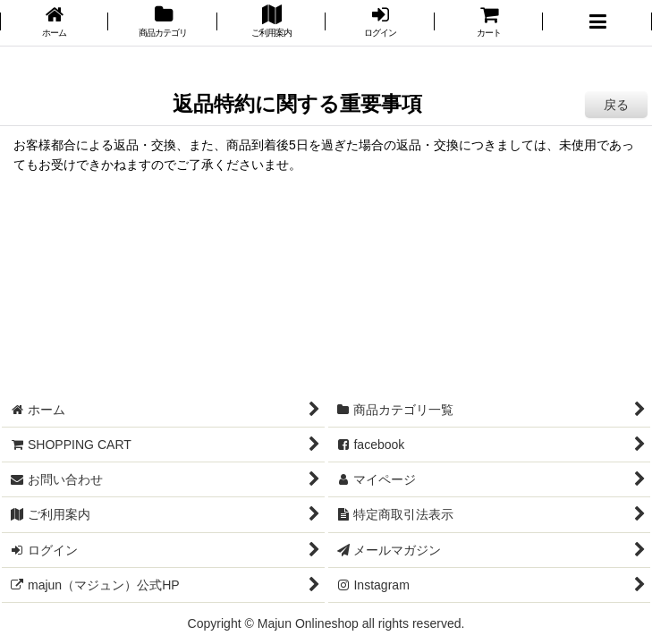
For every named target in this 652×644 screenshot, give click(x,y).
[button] (597, 23)
